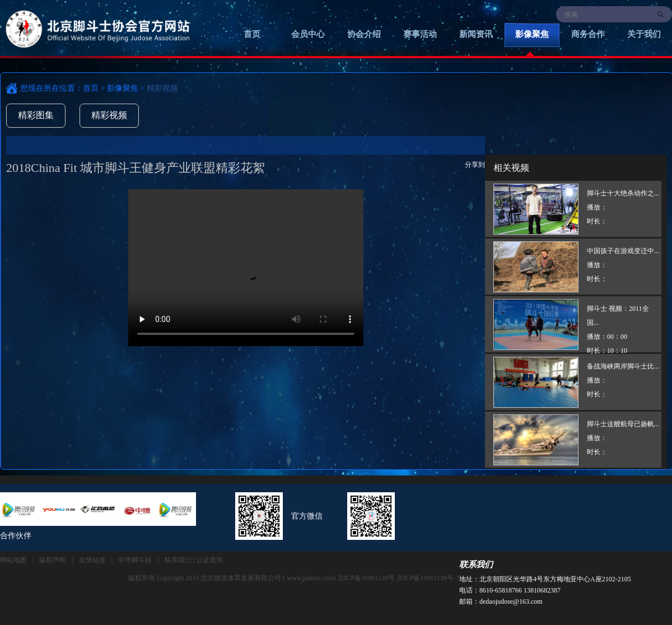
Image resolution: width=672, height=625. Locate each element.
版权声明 (53, 560)
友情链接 (92, 560)
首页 (252, 34)
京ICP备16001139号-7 (428, 578)
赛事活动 (420, 34)
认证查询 (209, 560)
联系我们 (476, 565)
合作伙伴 (16, 536)
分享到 (475, 165)
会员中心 (308, 34)
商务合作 (588, 34)
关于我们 (644, 34)
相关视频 (511, 168)
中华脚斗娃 (135, 560)
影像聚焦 (532, 34)
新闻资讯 (476, 34)
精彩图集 (36, 115)
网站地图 (13, 560)
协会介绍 (364, 34)
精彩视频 (109, 115)
